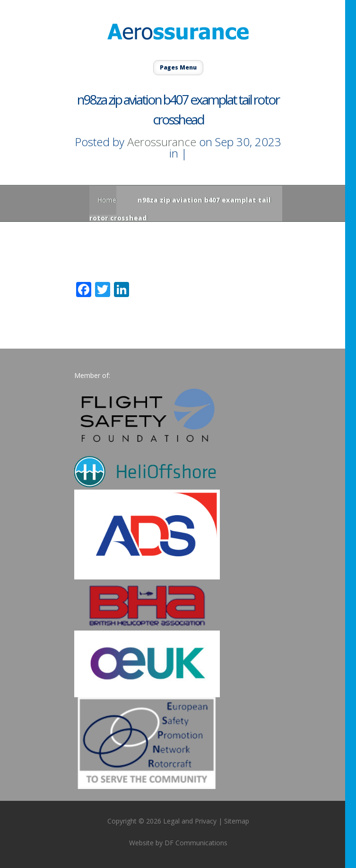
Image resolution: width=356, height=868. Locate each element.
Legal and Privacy (190, 821)
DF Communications (196, 843)
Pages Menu (178, 67)
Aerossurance (162, 142)
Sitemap (237, 821)
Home (107, 200)
